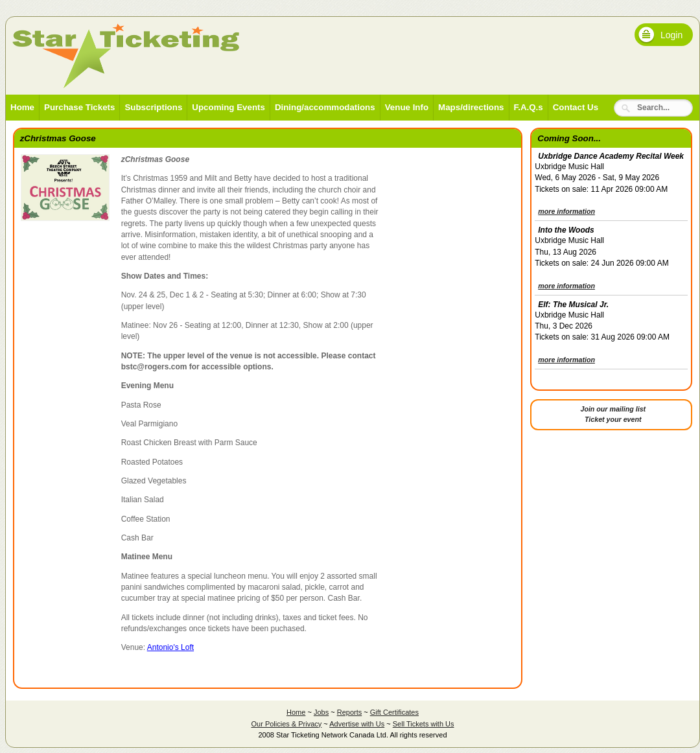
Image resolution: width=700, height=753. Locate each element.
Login (671, 35)
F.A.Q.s (529, 107)
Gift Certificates (394, 712)
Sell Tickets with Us (424, 724)
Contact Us (576, 107)
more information (566, 211)
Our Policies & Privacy (286, 724)
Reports (350, 712)
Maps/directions (471, 107)
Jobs (321, 712)
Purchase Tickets (79, 107)
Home (22, 107)
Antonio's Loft (170, 647)
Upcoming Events (228, 107)
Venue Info (407, 107)
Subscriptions (153, 107)
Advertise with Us (357, 724)
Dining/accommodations (325, 107)
